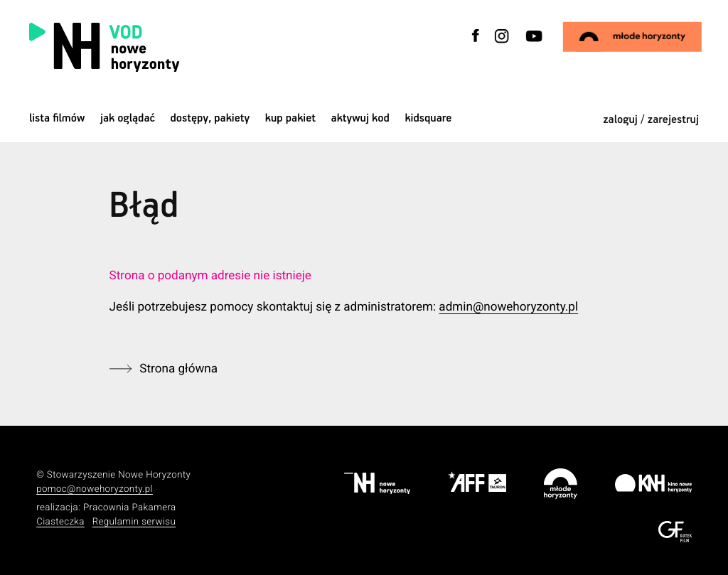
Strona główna (178, 369)
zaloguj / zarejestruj (651, 120)
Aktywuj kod (360, 118)
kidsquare (428, 118)
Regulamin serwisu (134, 522)
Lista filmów (57, 118)
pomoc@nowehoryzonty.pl (95, 489)
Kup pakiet (290, 118)
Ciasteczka (60, 522)
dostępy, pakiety (210, 118)
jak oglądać (128, 118)
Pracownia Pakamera (130, 508)
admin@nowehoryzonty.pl (508, 307)
